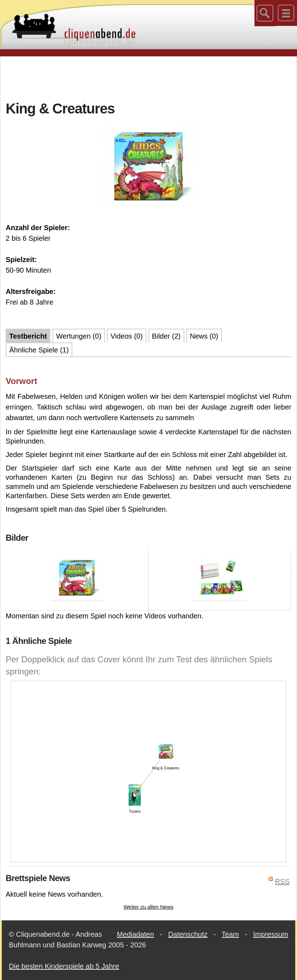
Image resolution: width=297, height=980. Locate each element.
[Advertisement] (148, 78)
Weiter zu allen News (149, 907)
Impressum (271, 934)
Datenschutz (188, 934)
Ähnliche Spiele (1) (39, 350)
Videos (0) (127, 336)
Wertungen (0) (79, 336)
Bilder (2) (166, 336)
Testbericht (28, 336)
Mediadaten (136, 934)
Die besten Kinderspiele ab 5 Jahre (64, 966)
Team (230, 934)
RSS (282, 881)
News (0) (204, 336)
